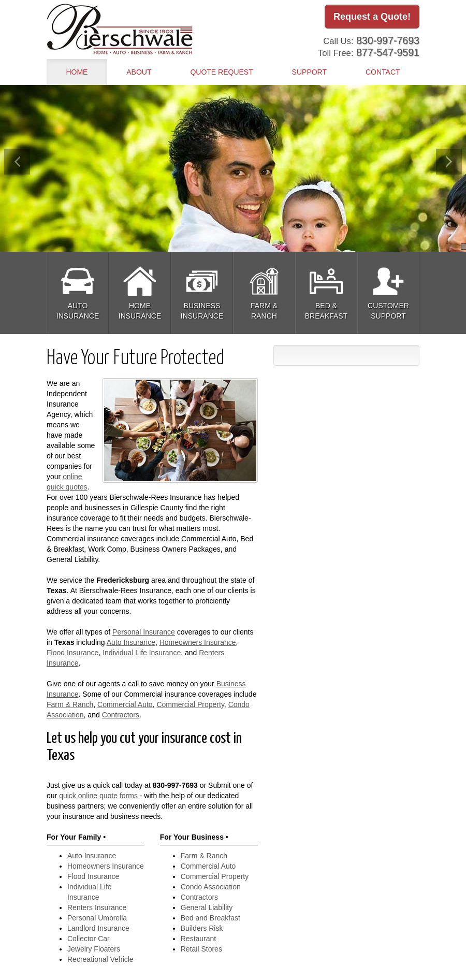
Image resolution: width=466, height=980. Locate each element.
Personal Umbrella (97, 918)
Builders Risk (202, 928)
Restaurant (198, 939)
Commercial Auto (125, 704)
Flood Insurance (72, 653)
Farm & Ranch (70, 704)
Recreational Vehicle (100, 959)
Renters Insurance (97, 907)
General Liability (207, 907)
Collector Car (89, 939)
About (139, 72)
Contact (383, 72)
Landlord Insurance (98, 928)
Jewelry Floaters (94, 949)
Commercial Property (190, 704)
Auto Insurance (131, 642)
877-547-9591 (388, 51)
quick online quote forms (98, 796)
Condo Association (211, 887)
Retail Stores (201, 949)
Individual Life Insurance (142, 653)
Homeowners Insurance (198, 642)
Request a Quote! (372, 17)
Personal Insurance (144, 632)
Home (77, 72)
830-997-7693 (388, 39)
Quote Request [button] (221, 72)
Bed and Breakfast (210, 918)
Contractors (121, 715)
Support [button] (309, 72)
